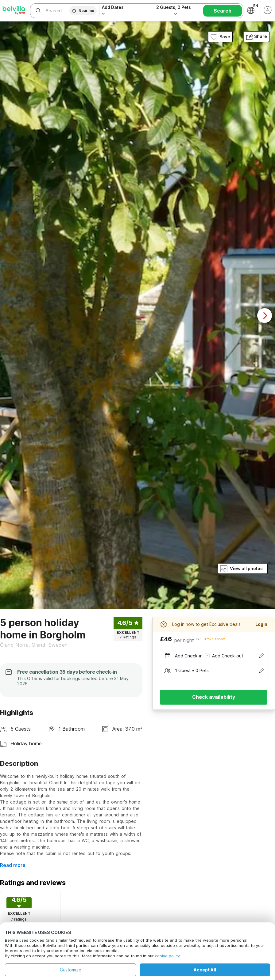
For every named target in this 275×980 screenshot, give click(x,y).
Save (220, 37)
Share (256, 36)
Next (265, 316)
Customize (71, 970)
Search (223, 11)
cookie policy (167, 956)
